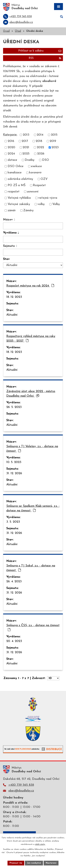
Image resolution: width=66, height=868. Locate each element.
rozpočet (14, 192)
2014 (40, 135)
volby (41, 204)
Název (8, 220)
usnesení (33, 192)
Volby (56, 204)
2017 (25, 141)
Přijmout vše (16, 863)
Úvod (6, 31)
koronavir (35, 173)
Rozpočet (39, 185)
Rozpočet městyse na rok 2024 (30, 286)
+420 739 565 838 (21, 785)
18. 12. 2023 (14, 297)
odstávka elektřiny (20, 179)
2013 (26, 135)
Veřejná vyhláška (19, 198)
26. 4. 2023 (14, 582)
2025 (26, 154)
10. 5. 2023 (14, 462)
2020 (11, 147)
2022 (40, 147)
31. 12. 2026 (14, 473)
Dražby (30, 160)
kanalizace (15, 173)
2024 (11, 154)
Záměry (28, 210)
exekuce (36, 166)
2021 (26, 147)
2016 (11, 141)
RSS (45, 58)
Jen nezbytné (34, 863)
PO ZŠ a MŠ (17, 185)
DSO (46, 160)
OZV (44, 179)
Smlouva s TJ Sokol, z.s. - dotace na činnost (31, 568)
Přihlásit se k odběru (40, 51)
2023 (55, 147)
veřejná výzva (48, 198)
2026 (41, 154)
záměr (12, 210)
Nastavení (51, 863)
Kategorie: (10, 135)
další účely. (40, 844)
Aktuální (12, 315)
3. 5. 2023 (13, 522)
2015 (54, 135)
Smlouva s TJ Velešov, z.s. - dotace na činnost (32, 449)
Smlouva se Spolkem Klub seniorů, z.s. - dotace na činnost (33, 508)
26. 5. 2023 (14, 407)
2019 (53, 141)
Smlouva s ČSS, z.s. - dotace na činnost (33, 628)
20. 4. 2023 (14, 641)
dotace (12, 160)
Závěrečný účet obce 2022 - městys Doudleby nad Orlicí (31, 394)
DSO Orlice (16, 166)
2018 (39, 141)
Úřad (18, 31)
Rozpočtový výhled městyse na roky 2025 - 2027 (31, 339)
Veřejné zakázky (19, 204)
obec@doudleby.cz (21, 791)
